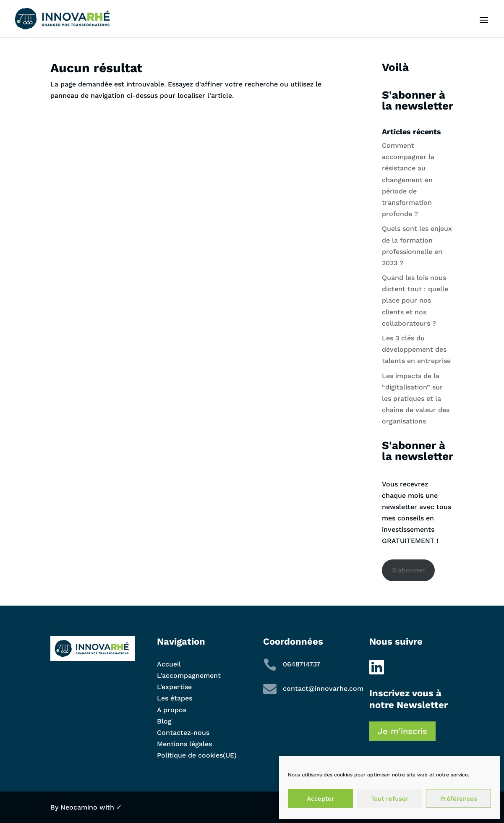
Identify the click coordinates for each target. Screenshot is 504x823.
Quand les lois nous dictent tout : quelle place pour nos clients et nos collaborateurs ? (415, 300)
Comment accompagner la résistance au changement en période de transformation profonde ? (408, 180)
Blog (164, 721)
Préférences (459, 799)
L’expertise (174, 687)
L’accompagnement (189, 675)
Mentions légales (184, 744)
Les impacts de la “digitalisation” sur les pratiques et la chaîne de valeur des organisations (416, 399)
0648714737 (302, 664)
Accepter (320, 799)
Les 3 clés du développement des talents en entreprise (416, 349)
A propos (172, 710)
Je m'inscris (402, 731)
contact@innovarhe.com (323, 688)
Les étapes (175, 698)
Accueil (169, 664)
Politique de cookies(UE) (197, 755)
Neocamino (79, 807)
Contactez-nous (183, 733)
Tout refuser (390, 799)
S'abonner (409, 570)
